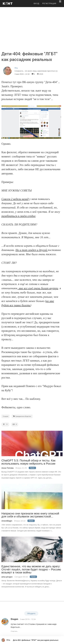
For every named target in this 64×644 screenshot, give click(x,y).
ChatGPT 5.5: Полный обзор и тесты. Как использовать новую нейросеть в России (28, 462)
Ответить (14, 631)
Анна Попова (7, 468)
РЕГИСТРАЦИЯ (49, 4)
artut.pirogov (7, 577)
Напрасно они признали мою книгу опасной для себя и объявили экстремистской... (30, 515)
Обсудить (31, 613)
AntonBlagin (7, 521)
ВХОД (37, 4)
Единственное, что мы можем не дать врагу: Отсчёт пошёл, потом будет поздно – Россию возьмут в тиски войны (31, 569)
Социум (5, 416)
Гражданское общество (22, 416)
